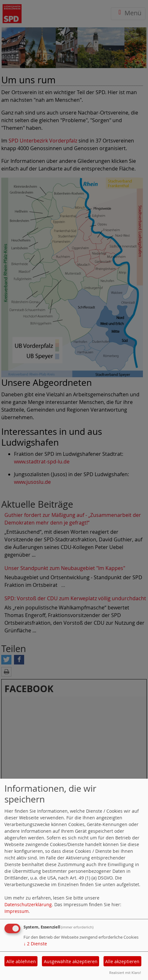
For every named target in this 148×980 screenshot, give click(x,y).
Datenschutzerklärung (28, 904)
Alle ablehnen (21, 961)
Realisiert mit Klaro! (125, 973)
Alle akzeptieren (122, 961)
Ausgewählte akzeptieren (71, 961)
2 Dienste (35, 944)
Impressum (17, 911)
